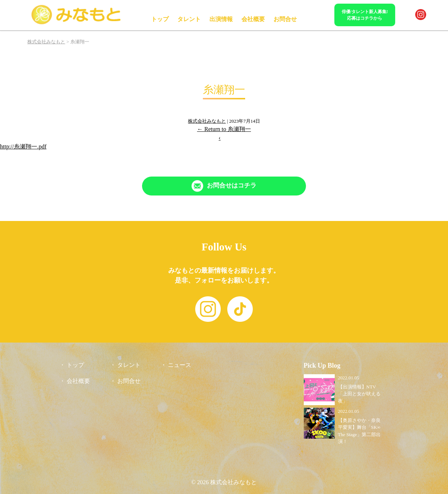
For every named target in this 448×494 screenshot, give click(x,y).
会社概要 (253, 19)
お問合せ (285, 19)
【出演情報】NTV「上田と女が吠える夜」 (359, 394)
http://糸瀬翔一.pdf (23, 147)
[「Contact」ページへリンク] (224, 186)
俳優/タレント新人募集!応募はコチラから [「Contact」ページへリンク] (365, 15)
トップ (160, 19)
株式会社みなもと (207, 121)
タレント (189, 19)
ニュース (180, 365)
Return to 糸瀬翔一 (224, 129)
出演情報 (221, 19)
